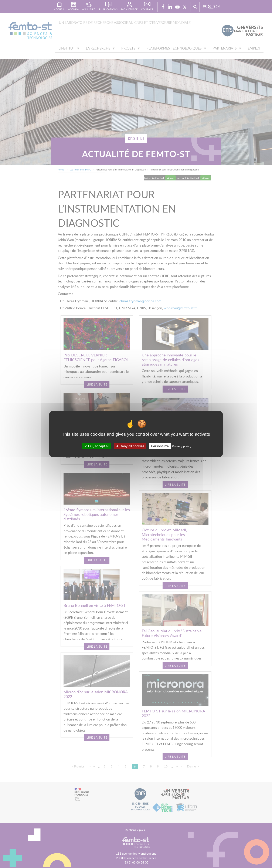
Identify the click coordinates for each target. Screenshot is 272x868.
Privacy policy (181, 446)
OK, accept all (97, 446)
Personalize (160, 446)
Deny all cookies (130, 446)
